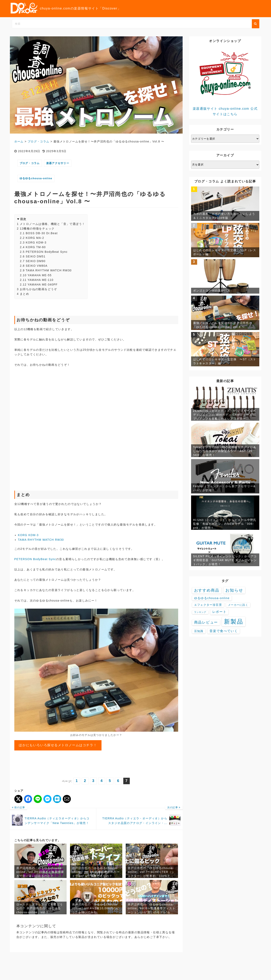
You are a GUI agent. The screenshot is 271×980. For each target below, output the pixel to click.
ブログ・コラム (30, 163)
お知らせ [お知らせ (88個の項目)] (234, 590)
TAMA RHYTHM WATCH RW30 (49, 270)
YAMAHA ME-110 (40, 280)
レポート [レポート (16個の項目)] (219, 612)
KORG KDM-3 (36, 242)
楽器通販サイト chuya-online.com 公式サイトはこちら (225, 81)
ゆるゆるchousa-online (36, 178)
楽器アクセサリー (58, 163)
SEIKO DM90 (36, 261)
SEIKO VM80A (37, 266)
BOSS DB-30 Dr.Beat (42, 233)
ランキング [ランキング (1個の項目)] (200, 612)
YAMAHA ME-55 (39, 275)
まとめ (24, 294)
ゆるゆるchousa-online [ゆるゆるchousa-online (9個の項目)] (212, 598)
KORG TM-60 (36, 247)
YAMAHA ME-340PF (42, 285)
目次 (23, 219)
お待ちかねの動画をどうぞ (38, 289)
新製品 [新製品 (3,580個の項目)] (234, 621)
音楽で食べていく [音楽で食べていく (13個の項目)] (224, 631)
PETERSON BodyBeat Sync (47, 252)
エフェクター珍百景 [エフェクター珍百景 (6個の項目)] (208, 605)
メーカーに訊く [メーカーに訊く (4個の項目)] (238, 605)
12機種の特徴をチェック (37, 229)
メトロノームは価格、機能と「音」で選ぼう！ (52, 224)
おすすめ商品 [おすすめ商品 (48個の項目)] (207, 590)
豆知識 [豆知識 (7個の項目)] (199, 631)
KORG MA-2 (35, 238)
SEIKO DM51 (36, 256)
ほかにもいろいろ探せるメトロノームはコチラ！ (58, 745)
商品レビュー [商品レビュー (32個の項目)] (206, 622)
